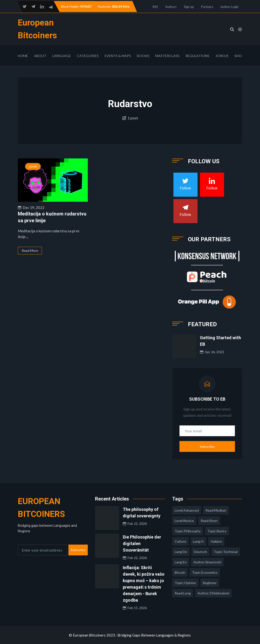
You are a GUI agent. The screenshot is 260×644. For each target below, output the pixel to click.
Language (62, 56)
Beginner (210, 583)
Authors (171, 7)
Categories (88, 56)
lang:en (181, 562)
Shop (239, 56)
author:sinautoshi (207, 562)
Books (143, 56)
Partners (207, 7)
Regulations (197, 56)
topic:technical (226, 552)
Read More (30, 250)
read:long (183, 593)
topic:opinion (185, 583)
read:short (209, 521)
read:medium (216, 510)
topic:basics (217, 531)
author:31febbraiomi (213, 593)
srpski (33, 166)
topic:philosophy (188, 531)
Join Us (222, 56)
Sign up (189, 7)
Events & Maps (118, 56)
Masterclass (167, 56)
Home (23, 56)
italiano (216, 541)
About (40, 56)
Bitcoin (180, 572)
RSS (155, 7)
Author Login (229, 7)
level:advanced (187, 510)
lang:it (198, 541)
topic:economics (205, 572)
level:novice (184, 521)
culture (180, 541)
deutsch (200, 552)
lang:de (181, 552)
